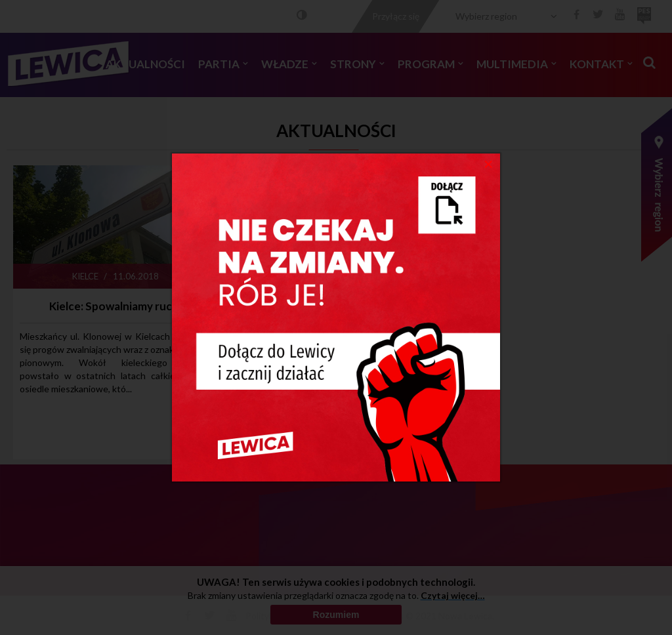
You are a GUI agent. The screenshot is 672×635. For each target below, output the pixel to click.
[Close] (489, 163)
